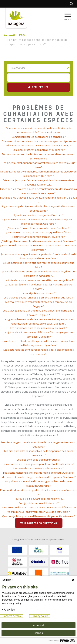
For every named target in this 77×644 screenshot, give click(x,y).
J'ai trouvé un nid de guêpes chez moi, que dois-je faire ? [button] (39, 232)
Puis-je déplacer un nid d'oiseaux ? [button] (39, 503)
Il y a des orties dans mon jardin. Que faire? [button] (39, 215)
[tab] (38, 130)
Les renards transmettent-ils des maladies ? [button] (38, 468)
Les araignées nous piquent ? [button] (39, 293)
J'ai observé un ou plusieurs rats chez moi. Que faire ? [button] (38, 228)
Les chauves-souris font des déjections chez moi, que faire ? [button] (38, 298)
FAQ (22, 35)
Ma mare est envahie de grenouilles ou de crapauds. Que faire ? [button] (39, 477)
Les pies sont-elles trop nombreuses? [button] (38, 460)
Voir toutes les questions (39, 523)
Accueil (9, 35)
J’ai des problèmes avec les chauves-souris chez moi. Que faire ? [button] (39, 241)
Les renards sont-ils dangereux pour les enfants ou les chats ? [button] (39, 464)
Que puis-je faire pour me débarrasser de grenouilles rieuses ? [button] (38, 516)
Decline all (38, 633)
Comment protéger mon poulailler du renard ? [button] (39, 150)
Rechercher (72, 4)
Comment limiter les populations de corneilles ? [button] (39, 137)
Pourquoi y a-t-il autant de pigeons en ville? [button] (39, 499)
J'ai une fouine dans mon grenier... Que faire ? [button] (39, 237)
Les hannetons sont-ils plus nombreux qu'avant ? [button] (39, 328)
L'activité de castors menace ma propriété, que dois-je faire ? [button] (38, 280)
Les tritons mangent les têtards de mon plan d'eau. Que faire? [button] (39, 473)
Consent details (12, 616)
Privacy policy (40, 616)
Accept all (38, 625)
